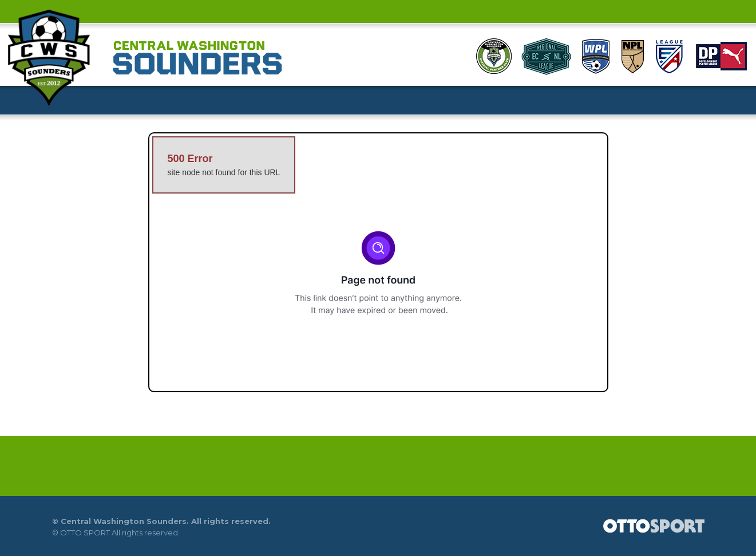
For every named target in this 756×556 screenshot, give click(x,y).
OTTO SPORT (85, 533)
